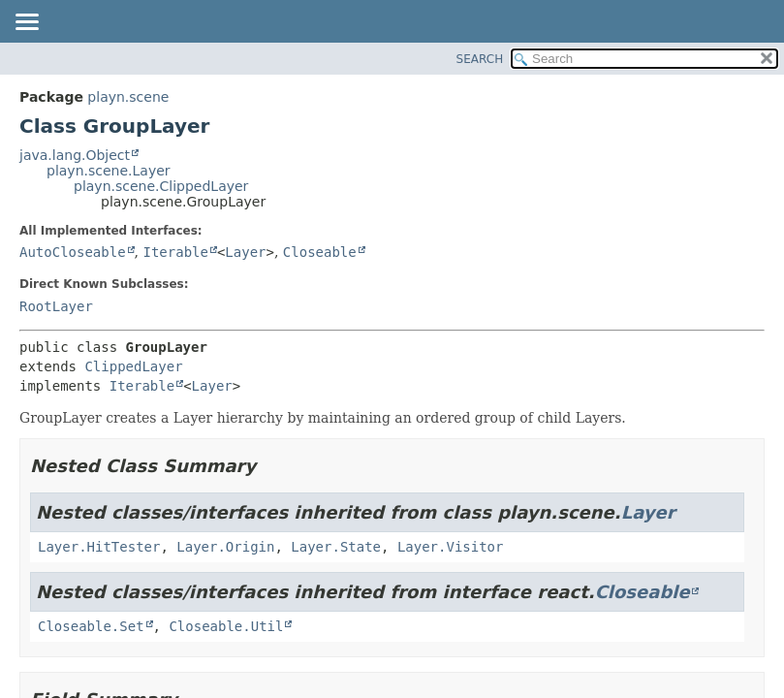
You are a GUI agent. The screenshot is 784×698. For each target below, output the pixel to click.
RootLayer (56, 306)
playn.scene (128, 97)
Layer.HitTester (99, 547)
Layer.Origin (225, 547)
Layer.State (336, 547)
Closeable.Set (91, 626)
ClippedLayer (133, 366)
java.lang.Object (75, 155)
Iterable (175, 252)
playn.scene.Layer (109, 171)
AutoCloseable (73, 252)
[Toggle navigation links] (26, 23)
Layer (245, 252)
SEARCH (480, 59)
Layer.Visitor (451, 547)
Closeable (320, 252)
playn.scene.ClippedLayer (161, 186)
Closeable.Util (226, 626)
